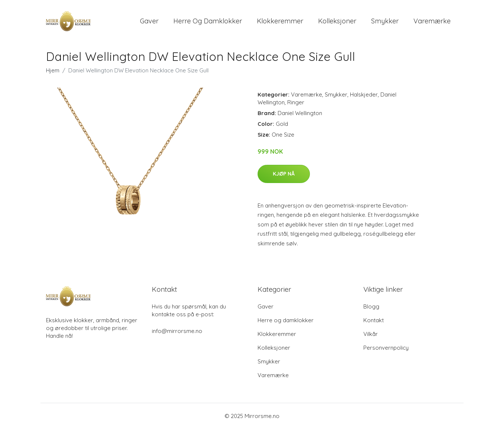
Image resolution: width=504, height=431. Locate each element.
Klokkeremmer (280, 22)
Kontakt (374, 322)
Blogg (371, 309)
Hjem (53, 73)
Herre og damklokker (208, 22)
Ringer (296, 105)
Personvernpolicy (386, 350)
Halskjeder (364, 97)
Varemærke (432, 22)
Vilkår (371, 336)
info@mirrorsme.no (177, 333)
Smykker (385, 22)
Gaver (149, 22)
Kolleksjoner (337, 22)
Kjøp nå (284, 176)
